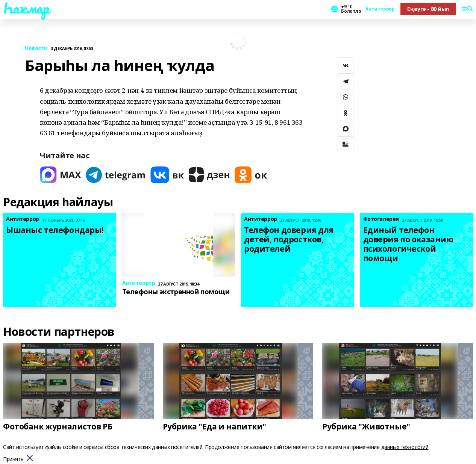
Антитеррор (380, 9)
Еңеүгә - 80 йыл (428, 9)
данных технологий (405, 447)
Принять (13, 459)
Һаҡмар (26, 8)
